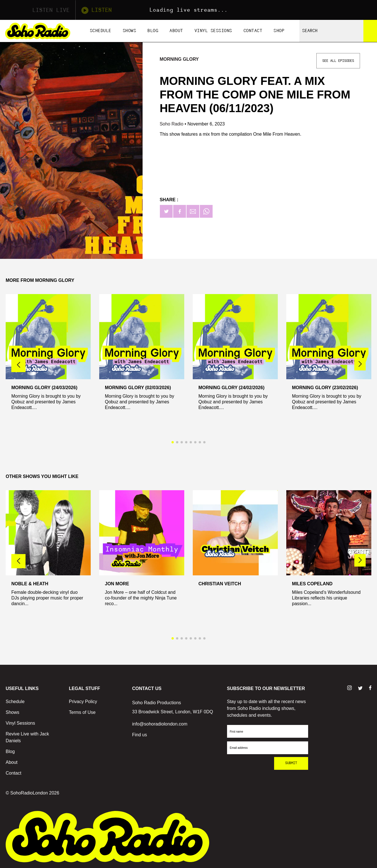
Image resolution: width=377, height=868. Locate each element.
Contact (253, 31)
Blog (153, 31)
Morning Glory (179, 59)
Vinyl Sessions (213, 31)
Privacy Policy (83, 702)
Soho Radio (172, 124)
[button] (360, 364)
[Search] (370, 31)
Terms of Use (82, 712)
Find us (139, 735)
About (176, 31)
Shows (130, 31)
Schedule (101, 31)
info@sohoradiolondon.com (160, 724)
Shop (279, 31)
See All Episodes (338, 61)
